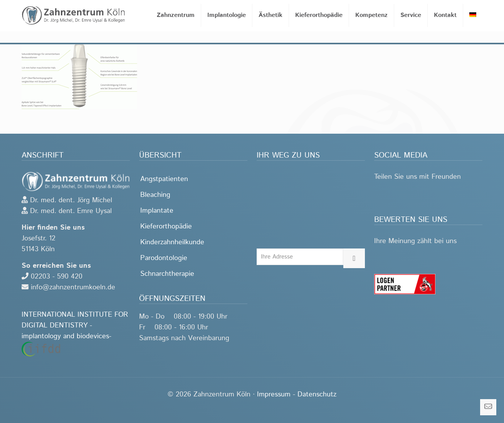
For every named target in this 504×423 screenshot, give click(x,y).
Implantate (157, 211)
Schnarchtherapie (167, 274)
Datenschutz (317, 394)
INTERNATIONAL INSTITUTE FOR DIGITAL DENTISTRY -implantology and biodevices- (75, 333)
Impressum (274, 394)
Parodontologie (164, 258)
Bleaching (155, 195)
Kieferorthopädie (166, 227)
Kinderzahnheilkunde (172, 242)
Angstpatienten (164, 179)
